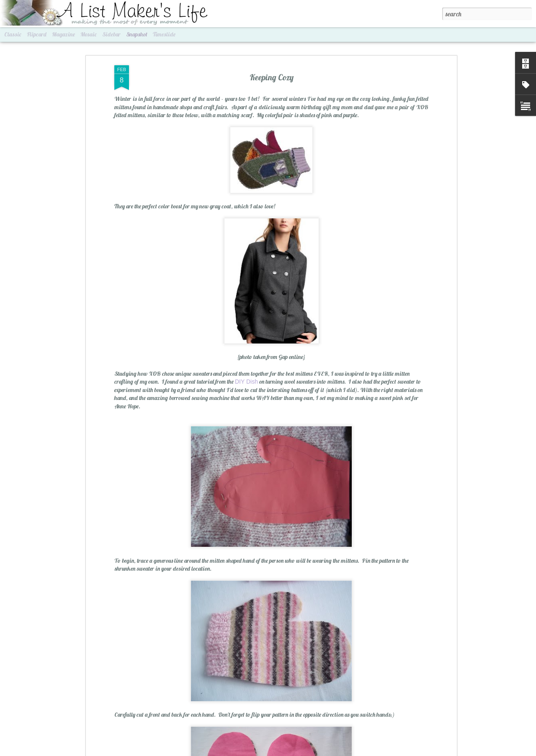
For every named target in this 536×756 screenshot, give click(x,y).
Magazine (63, 34)
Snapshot (137, 34)
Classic (13, 34)
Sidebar (111, 34)
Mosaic (89, 34)
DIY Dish (246, 379)
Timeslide (164, 34)
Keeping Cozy (272, 74)
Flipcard (37, 34)
